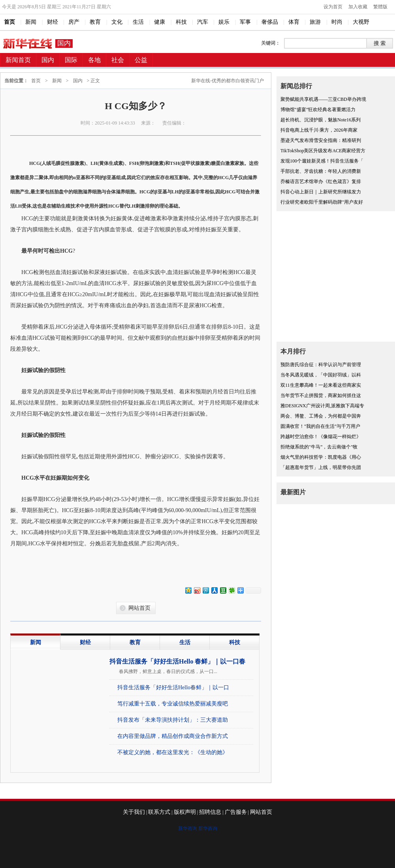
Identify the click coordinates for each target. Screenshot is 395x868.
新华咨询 (188, 828)
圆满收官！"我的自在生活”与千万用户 (320, 426)
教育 (135, 642)
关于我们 (134, 812)
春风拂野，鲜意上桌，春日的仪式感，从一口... (168, 671)
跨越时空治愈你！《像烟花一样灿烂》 (321, 437)
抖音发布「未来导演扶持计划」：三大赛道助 (173, 720)
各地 (94, 60)
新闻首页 (18, 60)
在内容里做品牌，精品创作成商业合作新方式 (173, 736)
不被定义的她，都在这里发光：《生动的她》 (173, 752)
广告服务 (236, 812)
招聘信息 (210, 812)
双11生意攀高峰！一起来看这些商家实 (321, 385)
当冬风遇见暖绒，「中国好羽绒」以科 (321, 375)
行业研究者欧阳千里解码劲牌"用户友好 (322, 202)
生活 (185, 642)
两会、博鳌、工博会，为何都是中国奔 (321, 416)
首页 (36, 81)
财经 (85, 642)
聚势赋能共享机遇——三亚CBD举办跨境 (323, 99)
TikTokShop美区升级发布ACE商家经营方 (323, 151)
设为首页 (333, 7)
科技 (235, 642)
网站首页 (139, 608)
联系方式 (159, 812)
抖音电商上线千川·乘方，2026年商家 (319, 130)
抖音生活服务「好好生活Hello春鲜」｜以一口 (173, 687)
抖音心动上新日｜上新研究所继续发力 (321, 192)
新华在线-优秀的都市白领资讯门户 (228, 81)
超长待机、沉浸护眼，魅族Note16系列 (321, 120)
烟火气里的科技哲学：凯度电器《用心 (321, 457)
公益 (141, 60)
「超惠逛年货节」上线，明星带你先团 (321, 467)
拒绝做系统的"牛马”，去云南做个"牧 (319, 447)
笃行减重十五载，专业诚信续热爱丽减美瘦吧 (173, 704)
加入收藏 (358, 7)
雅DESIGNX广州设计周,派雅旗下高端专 (322, 406)
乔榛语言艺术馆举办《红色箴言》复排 (321, 182)
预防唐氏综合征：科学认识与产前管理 (321, 365)
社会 (118, 60)
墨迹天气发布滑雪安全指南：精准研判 (321, 140)
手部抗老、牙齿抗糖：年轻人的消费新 (321, 171)
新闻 (57, 81)
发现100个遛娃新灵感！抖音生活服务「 (322, 161)
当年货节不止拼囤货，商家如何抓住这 (321, 395)
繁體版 (380, 7)
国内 (64, 43)
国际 (71, 60)
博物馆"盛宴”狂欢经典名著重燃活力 (318, 110)
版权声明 (185, 812)
